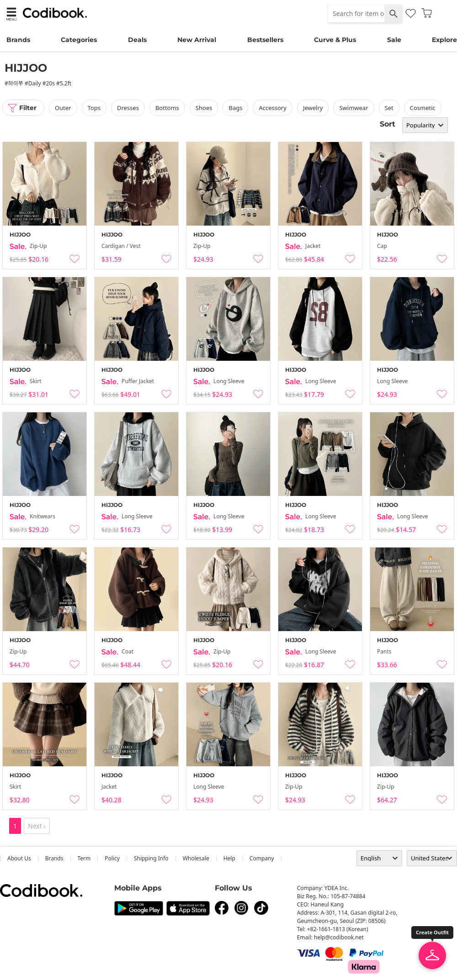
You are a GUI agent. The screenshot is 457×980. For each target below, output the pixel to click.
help (229, 858)
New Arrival (197, 40)
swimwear (354, 108)
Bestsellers (265, 40)
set (389, 108)
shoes (204, 108)
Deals (137, 40)
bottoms (167, 108)
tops (94, 108)
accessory (273, 108)
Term (84, 858)
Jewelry (313, 108)
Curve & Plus (335, 40)
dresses (128, 108)
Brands (18, 40)
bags (236, 108)
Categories (79, 40)
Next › (37, 826)
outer (63, 108)
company (262, 858)
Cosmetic (423, 108)
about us (19, 858)
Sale (394, 40)
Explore (444, 40)
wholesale (196, 858)
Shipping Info (151, 858)
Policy (112, 858)
